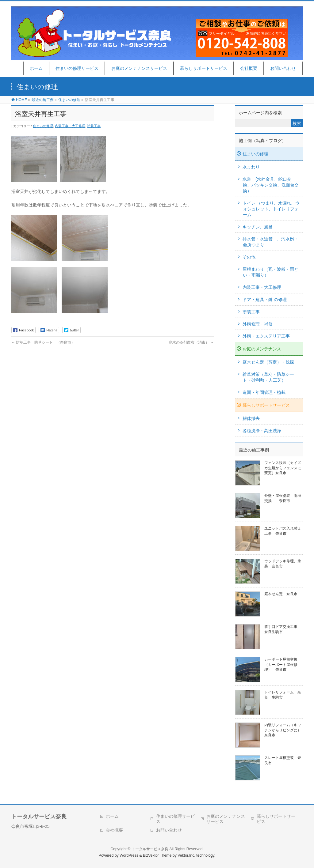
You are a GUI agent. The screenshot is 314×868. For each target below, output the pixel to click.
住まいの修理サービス (175, 819)
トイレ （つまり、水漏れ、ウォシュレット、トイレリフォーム (271, 209)
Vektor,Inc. (186, 855)
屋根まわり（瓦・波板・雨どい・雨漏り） (270, 272)
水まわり (251, 167)
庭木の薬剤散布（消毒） (191, 342)
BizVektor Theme (157, 855)
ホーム (112, 816)
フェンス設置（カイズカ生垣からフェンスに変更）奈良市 (283, 468)
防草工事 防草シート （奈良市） (43, 342)
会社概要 (114, 830)
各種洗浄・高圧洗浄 (262, 431)
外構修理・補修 (258, 324)
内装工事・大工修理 (70, 126)
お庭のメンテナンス (262, 349)
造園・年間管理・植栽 (264, 392)
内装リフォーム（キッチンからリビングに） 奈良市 (285, 730)
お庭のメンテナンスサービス (226, 819)
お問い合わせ (169, 830)
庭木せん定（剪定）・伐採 (268, 362)
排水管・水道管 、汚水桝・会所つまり (270, 242)
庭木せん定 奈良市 (281, 594)
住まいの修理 (43, 126)
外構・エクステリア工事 (266, 336)
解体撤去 (251, 418)
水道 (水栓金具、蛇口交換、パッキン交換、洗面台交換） (271, 185)
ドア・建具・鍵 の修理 (265, 300)
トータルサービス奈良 (150, 849)
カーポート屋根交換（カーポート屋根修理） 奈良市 (281, 664)
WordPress (129, 855)
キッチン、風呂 (258, 227)
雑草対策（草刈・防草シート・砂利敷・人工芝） (268, 377)
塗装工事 (94, 126)
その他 (249, 257)
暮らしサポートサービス (266, 405)
